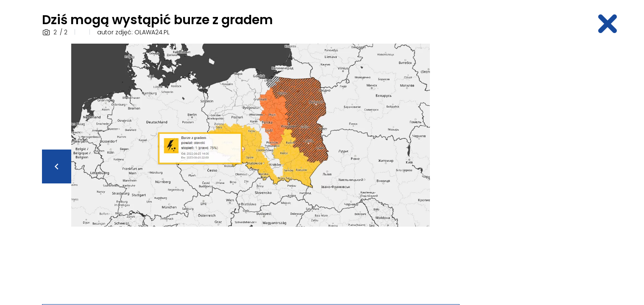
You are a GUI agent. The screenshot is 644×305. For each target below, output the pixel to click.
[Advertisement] (536, 171)
